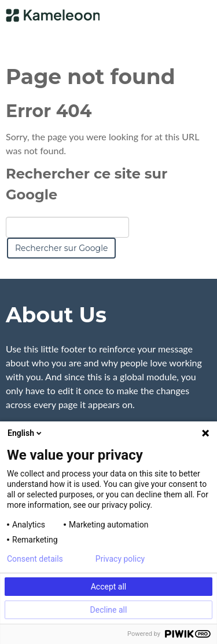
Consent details (35, 559)
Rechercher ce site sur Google (87, 184)
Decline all (109, 610)
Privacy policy (120, 559)
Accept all (109, 587)
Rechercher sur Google (61, 248)
